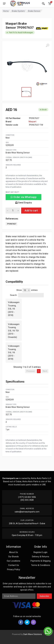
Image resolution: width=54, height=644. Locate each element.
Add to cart (31, 210)
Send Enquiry (24, 203)
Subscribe (44, 596)
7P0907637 (11, 224)
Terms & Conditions (41, 565)
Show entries (27, 290)
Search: (27, 295)
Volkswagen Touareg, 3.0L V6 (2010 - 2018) (14, 309)
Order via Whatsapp (23, 197)
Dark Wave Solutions (33, 634)
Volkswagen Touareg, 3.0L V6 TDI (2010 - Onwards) (14, 331)
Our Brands (13, 557)
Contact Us (14, 565)
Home (6, 11)
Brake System (18, 11)
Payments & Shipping (41, 561)
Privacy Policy (14, 569)
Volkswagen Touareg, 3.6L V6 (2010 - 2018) (14, 352)
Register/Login (40, 552)
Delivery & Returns (41, 557)
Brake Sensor (34, 11)
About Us (13, 552)
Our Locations (13, 561)
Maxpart (32, 122)
